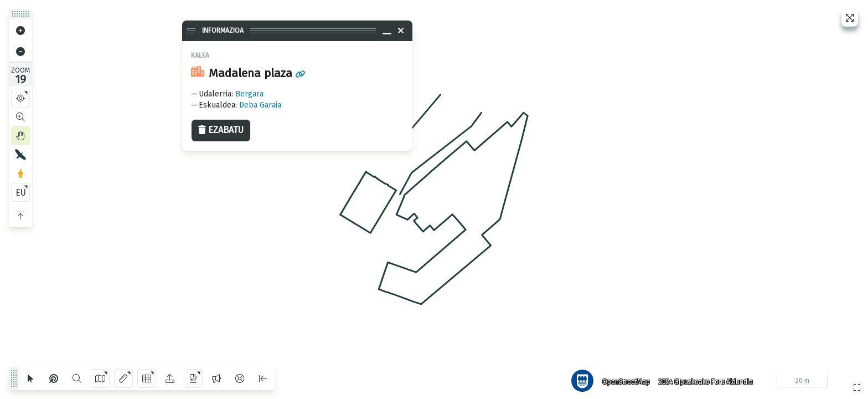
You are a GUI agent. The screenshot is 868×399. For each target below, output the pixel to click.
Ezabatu (221, 130)
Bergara (249, 94)
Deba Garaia (260, 105)
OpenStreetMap (624, 380)
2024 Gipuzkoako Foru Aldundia (704, 380)
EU (21, 193)
